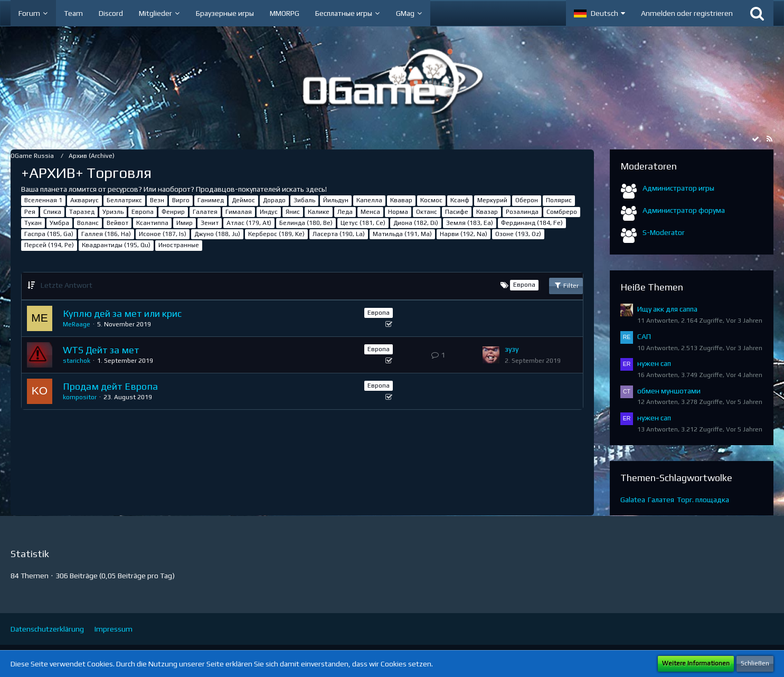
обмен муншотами (669, 391)
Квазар (487, 212)
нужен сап (654, 363)
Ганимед (211, 200)
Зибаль (304, 200)
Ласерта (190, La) (339, 234)
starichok (77, 361)
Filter (566, 285)
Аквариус (84, 200)
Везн (157, 200)
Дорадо (274, 200)
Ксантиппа (152, 223)
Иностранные (179, 245)
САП (644, 336)
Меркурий (492, 200)
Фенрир (173, 212)
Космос (431, 200)
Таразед (82, 212)
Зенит (210, 223)
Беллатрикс (124, 200)
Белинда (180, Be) (306, 223)
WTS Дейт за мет (101, 350)
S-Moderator (664, 232)
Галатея (205, 212)
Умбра (59, 223)
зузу (512, 349)
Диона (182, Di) (416, 223)
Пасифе (457, 212)
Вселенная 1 (43, 200)
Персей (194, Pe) (49, 245)
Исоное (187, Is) (163, 234)
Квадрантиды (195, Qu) (116, 245)
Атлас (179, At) (249, 223)
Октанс (427, 212)
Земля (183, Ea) (470, 223)
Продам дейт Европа (110, 386)
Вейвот (117, 223)
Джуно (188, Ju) (217, 234)
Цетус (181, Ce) (363, 223)
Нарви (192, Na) (464, 234)
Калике (319, 212)
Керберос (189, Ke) (276, 234)
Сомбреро (562, 212)
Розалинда (522, 212)
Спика (52, 212)
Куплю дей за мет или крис (122, 313)
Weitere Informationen (696, 663)
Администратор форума (684, 210)
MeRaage (77, 324)
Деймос (243, 200)
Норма (398, 212)
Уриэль (113, 212)
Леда (345, 212)
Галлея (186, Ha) (106, 234)
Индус (269, 212)
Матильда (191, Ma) (402, 234)
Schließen (755, 663)
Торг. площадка (703, 500)
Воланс (88, 223)
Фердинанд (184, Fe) (532, 223)
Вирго (181, 200)
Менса (370, 212)
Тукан (33, 223)
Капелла (369, 200)
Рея (30, 212)
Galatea (633, 500)
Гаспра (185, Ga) (49, 234)
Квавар (401, 200)
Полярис (559, 200)
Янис (293, 212)
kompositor (80, 397)
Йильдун (336, 200)
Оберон (527, 200)
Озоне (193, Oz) (518, 234)
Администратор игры (678, 188)
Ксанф (460, 200)
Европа (143, 212)
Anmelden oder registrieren (687, 13)
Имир (185, 223)
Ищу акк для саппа (667, 309)
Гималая (239, 212)
